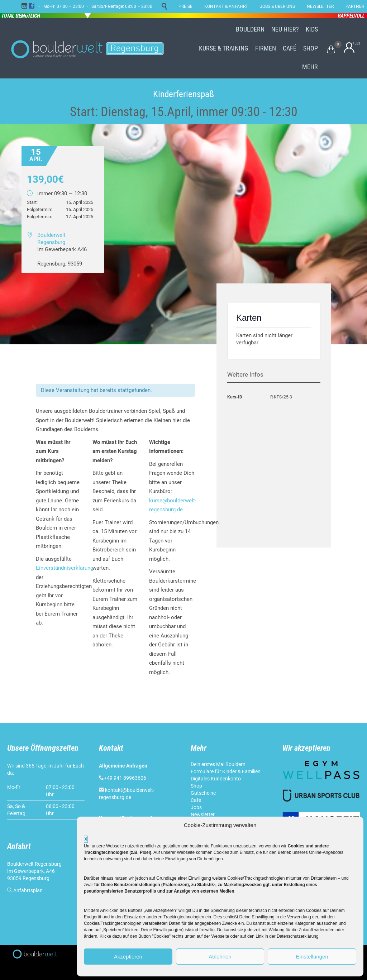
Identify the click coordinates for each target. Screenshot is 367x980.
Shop (196, 786)
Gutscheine (203, 793)
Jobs (196, 807)
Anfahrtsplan (28, 890)
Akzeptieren (128, 957)
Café (196, 800)
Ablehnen (220, 957)
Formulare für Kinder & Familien (226, 771)
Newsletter (203, 814)
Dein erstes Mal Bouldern (218, 764)
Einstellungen (312, 957)
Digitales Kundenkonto (216, 779)
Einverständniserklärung (65, 568)
